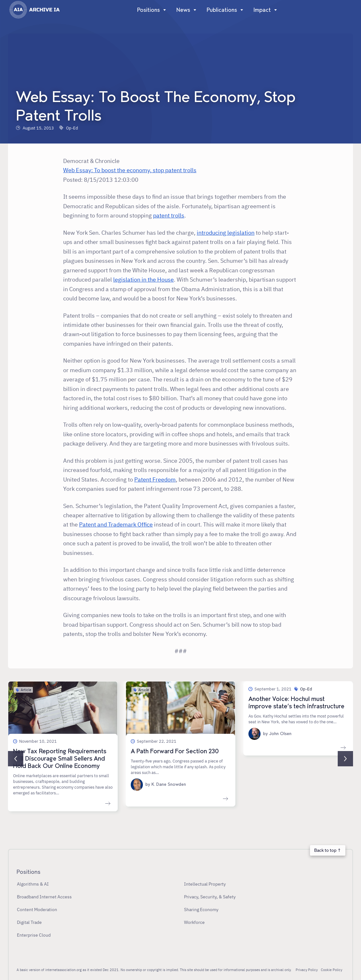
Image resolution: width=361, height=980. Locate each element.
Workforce (194, 922)
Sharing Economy (201, 909)
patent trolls (169, 215)
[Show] (163, 10)
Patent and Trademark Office (116, 524)
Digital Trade (29, 922)
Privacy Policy (307, 970)
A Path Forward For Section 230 (175, 751)
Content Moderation (37, 909)
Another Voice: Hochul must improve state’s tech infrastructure (296, 703)
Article (26, 690)
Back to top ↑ (328, 850)
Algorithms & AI (33, 884)
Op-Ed (72, 128)
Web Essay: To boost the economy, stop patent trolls (130, 170)
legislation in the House (144, 279)
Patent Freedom (155, 479)
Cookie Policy (332, 970)
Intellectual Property (205, 884)
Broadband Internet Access (44, 897)
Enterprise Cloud (34, 935)
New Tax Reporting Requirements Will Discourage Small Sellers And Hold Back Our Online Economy (60, 759)
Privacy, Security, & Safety (210, 897)
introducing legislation (226, 232)
